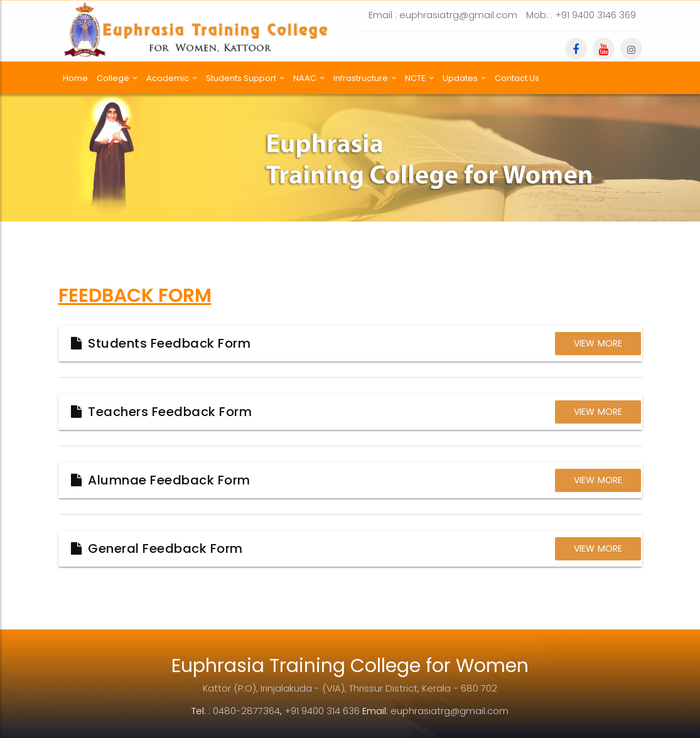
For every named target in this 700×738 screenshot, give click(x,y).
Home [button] (75, 78)
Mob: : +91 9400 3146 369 (581, 15)
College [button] (117, 78)
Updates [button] (464, 78)
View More (598, 344)
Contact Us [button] (517, 78)
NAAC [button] (309, 78)
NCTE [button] (419, 78)
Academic (172, 78)
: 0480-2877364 (244, 711)
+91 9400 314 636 (322, 711)
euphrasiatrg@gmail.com (450, 711)
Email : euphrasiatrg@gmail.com (443, 15)
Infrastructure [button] (365, 78)
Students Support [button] (245, 78)
